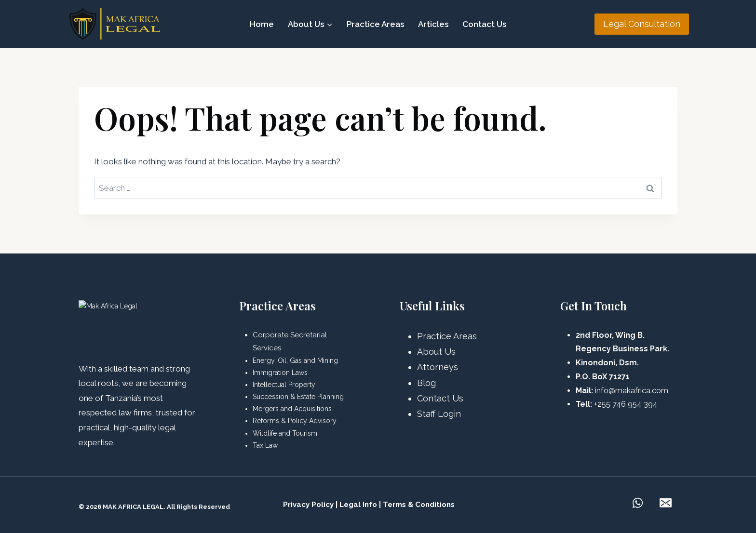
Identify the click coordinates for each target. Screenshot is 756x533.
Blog (426, 383)
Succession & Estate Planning (298, 397)
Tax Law (265, 445)
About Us (436, 352)
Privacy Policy (308, 505)
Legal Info (358, 505)
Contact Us (484, 24)
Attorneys (438, 367)
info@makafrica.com (632, 391)
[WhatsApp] (637, 503)
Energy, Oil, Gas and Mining (295, 360)
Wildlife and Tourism (285, 433)
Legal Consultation (642, 24)
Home (262, 24)
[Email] (665, 503)
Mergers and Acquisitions (292, 409)
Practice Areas (375, 24)
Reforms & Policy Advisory (295, 421)
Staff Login (439, 414)
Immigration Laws (280, 373)
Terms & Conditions (419, 505)
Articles (433, 24)
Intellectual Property (284, 385)
